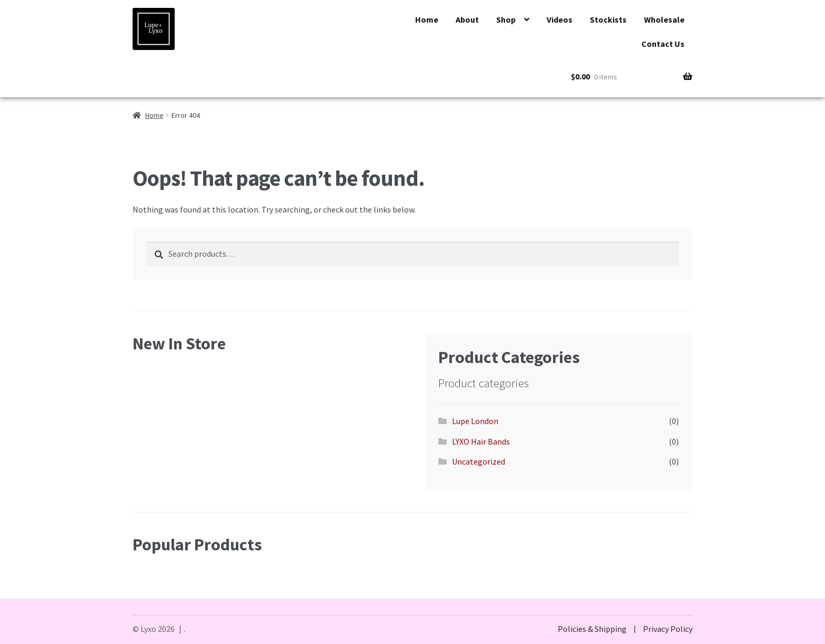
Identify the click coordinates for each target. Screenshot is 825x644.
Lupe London (475, 421)
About (467, 19)
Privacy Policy (668, 629)
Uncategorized (479, 461)
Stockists (608, 19)
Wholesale (664, 19)
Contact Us (663, 44)
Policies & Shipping (592, 629)
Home (427, 19)
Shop (506, 19)
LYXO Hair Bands (481, 441)
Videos (560, 19)
